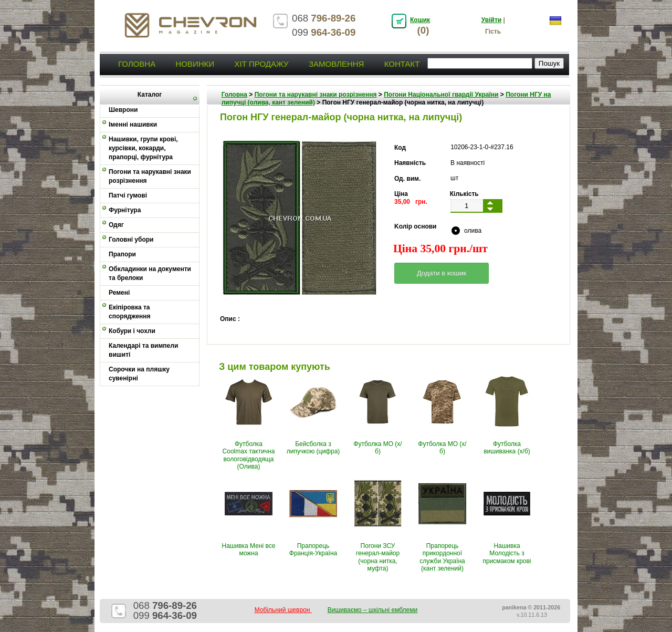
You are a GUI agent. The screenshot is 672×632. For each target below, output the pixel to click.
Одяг (116, 225)
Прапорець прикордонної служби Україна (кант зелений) (442, 557)
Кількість (464, 194)
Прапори (122, 254)
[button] (442, 273)
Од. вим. (407, 179)
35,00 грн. (411, 202)
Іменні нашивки (133, 125)
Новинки (195, 64)
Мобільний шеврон (283, 610)
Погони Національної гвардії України (441, 95)
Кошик (420, 20)
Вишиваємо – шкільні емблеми (373, 610)
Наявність (410, 163)
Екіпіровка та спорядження (130, 312)
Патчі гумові (128, 195)
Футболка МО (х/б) (377, 448)
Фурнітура (125, 210)
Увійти (491, 20)
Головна (137, 64)
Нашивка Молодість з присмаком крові (507, 553)
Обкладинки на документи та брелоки (150, 273)
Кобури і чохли (132, 331)
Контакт (402, 64)
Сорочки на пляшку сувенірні (139, 374)
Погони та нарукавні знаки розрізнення (150, 176)
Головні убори (131, 240)
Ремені (119, 293)
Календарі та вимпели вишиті (143, 350)
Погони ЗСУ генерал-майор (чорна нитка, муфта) (378, 557)
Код (400, 148)
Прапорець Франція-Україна (313, 550)
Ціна (401, 194)
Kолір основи (416, 226)
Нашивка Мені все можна (249, 550)
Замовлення (336, 64)
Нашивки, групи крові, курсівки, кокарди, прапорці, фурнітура (143, 148)
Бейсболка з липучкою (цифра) (313, 448)
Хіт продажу (261, 64)
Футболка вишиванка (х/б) (507, 448)
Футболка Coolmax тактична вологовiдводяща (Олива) (249, 455)
